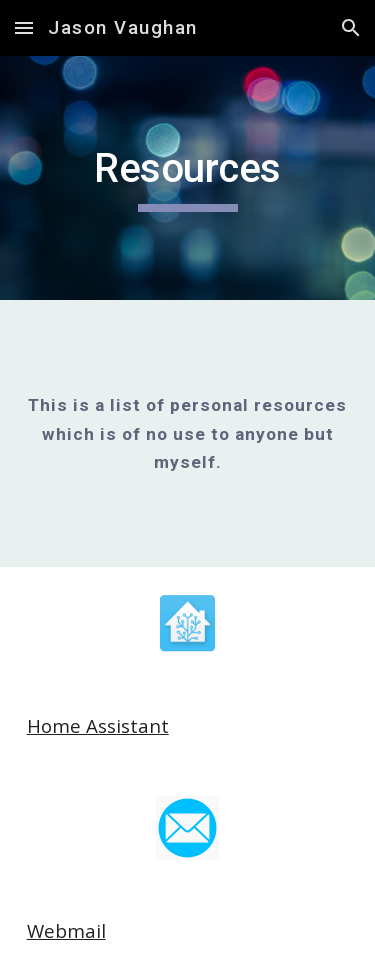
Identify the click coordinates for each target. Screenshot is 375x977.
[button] (24, 27)
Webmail (66, 930)
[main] (188, 178)
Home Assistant (98, 725)
